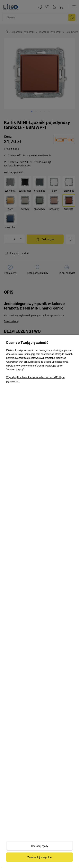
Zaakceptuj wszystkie (39, 857)
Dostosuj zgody (40, 846)
